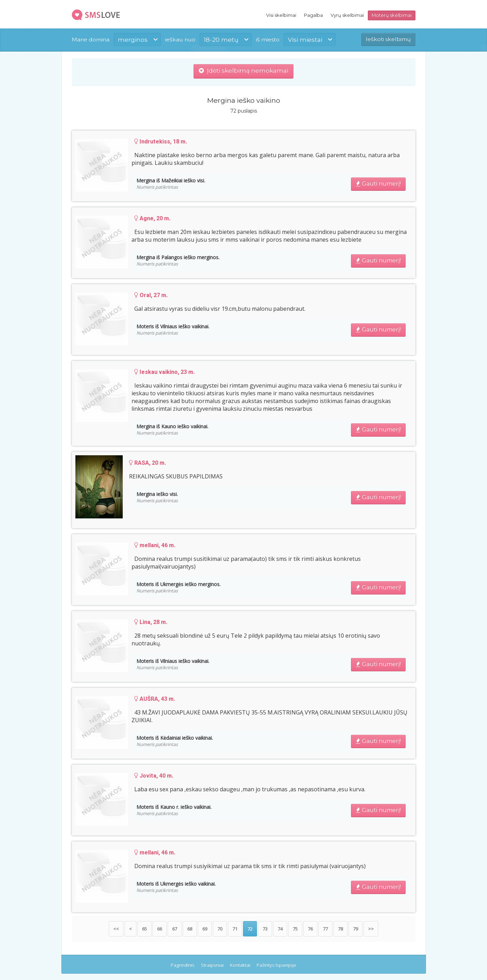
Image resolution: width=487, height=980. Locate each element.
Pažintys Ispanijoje (276, 965)
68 (190, 929)
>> (371, 929)
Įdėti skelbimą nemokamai (244, 71)
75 (295, 929)
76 (310, 929)
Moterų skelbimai (392, 15)
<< (116, 929)
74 (280, 929)
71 (235, 929)
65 (144, 929)
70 (220, 929)
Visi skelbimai (281, 15)
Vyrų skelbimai (347, 15)
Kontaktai (240, 965)
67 (175, 929)
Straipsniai (212, 965)
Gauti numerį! (378, 184)
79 (356, 929)
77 (325, 929)
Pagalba (313, 15)
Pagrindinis (183, 965)
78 (340, 929)
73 (265, 929)
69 (205, 929)
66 (160, 929)
